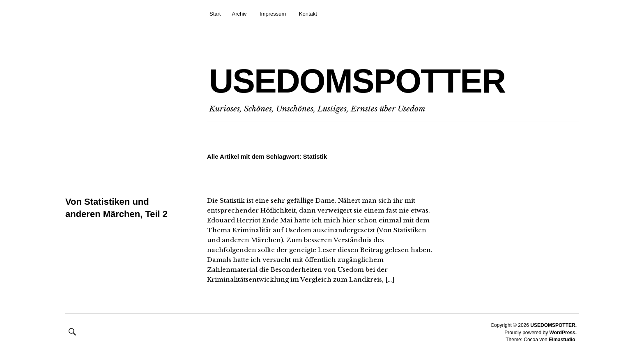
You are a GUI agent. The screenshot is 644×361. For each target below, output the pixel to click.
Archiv (239, 14)
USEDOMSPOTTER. (553, 325)
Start (215, 14)
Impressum (273, 14)
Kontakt (308, 14)
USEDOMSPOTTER (357, 81)
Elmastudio (562, 340)
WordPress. (563, 333)
